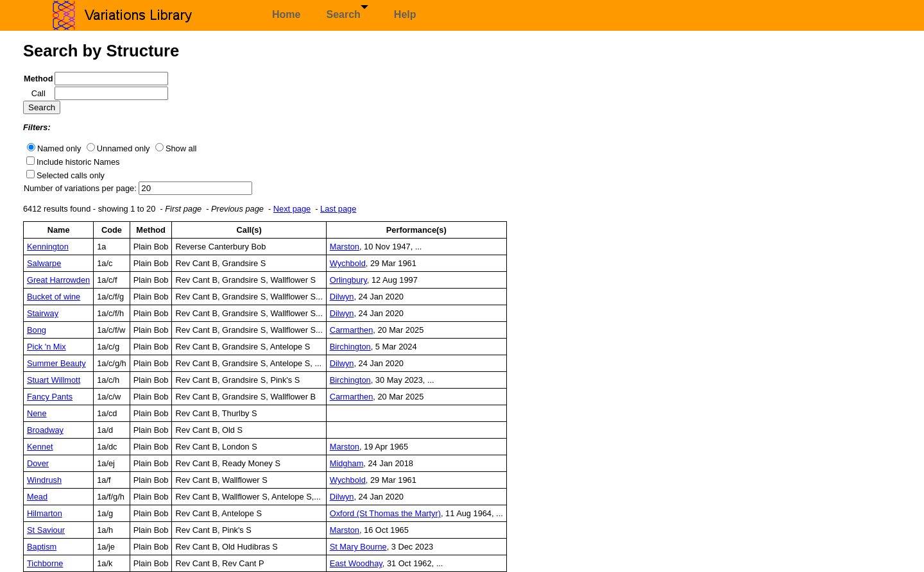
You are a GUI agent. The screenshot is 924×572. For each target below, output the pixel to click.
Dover (38, 463)
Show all (181, 148)
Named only (59, 148)
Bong (37, 330)
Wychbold (348, 263)
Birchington (350, 347)
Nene (37, 413)
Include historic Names (78, 162)
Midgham (347, 463)
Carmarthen (352, 330)
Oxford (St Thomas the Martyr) (385, 513)
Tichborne (45, 563)
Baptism (42, 547)
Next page (292, 209)
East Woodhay (356, 563)
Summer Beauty (56, 363)
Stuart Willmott (54, 380)
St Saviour (46, 530)
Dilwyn (342, 297)
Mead (37, 497)
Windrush (44, 480)
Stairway (43, 313)
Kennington (48, 247)
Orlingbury (348, 280)
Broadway (45, 430)
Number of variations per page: (81, 188)
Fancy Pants (50, 397)
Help (405, 14)
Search (347, 13)
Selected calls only (71, 175)
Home (286, 14)
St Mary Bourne (358, 547)
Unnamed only (124, 148)
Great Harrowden (58, 280)
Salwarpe (44, 263)
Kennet (40, 447)
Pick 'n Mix (47, 347)
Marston (345, 247)
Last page (338, 209)
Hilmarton (45, 513)
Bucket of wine (54, 297)
